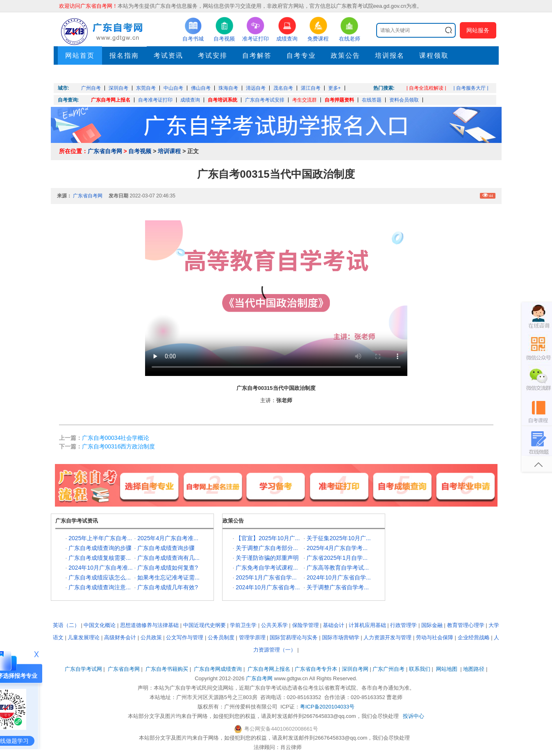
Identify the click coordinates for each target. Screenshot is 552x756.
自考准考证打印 (155, 100)
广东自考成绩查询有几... (168, 558)
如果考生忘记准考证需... (168, 577)
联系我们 (420, 669)
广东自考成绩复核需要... (100, 558)
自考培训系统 (223, 100)
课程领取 (434, 55)
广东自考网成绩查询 (218, 669)
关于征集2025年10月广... (338, 538)
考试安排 (213, 55)
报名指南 (124, 55)
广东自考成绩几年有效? (168, 587)
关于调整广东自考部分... (267, 548)
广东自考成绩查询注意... (100, 587)
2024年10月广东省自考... (268, 587)
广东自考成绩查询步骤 (166, 548)
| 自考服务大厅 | (471, 88)
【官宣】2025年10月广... (268, 538)
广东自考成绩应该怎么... (100, 577)
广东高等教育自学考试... (338, 568)
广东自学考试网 (83, 669)
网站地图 (447, 669)
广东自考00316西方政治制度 (119, 446)
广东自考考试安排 (265, 100)
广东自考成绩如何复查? (168, 568)
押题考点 (80, 74)
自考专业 (301, 55)
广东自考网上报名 (111, 100)
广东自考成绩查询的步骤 (100, 548)
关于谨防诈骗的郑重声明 (267, 558)
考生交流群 (304, 100)
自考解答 (257, 55)
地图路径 (475, 669)
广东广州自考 (388, 669)
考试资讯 (168, 55)
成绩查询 (190, 100)
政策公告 (345, 55)
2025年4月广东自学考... (337, 548)
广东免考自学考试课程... (267, 568)
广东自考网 (259, 678)
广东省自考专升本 (316, 669)
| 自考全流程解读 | (426, 88)
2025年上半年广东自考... (100, 538)
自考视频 (140, 151)
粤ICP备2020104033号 (327, 707)
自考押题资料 (339, 100)
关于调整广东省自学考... (338, 587)
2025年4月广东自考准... (168, 538)
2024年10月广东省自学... (338, 577)
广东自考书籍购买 (167, 669)
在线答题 (372, 100)
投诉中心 (413, 716)
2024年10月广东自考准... (100, 568)
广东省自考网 (105, 151)
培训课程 (169, 151)
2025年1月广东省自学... (266, 577)
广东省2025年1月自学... (337, 558)
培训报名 (390, 55)
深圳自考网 (355, 669)
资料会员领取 (404, 100)
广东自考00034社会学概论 (116, 438)
